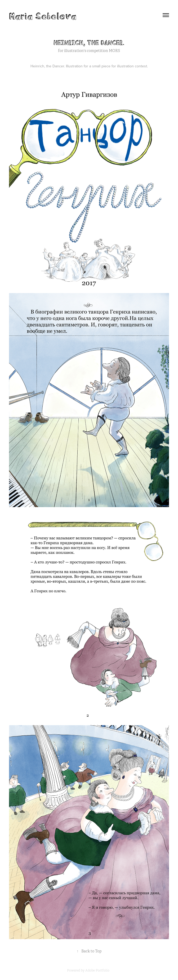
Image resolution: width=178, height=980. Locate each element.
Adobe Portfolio (97, 970)
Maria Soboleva (43, 15)
